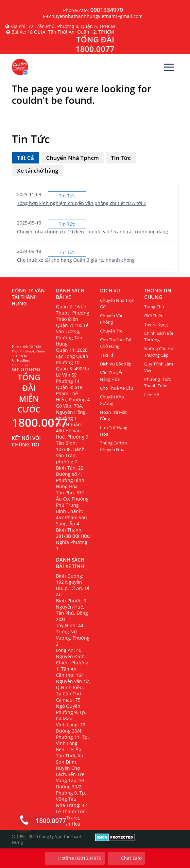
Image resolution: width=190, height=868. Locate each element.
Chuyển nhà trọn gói (117, 303)
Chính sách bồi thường (159, 336)
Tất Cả (26, 158)
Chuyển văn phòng (112, 319)
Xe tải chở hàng (38, 170)
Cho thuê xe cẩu (117, 388)
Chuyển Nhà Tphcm (72, 158)
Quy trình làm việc (159, 367)
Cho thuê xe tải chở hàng (116, 343)
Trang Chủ (154, 307)
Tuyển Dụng (156, 324)
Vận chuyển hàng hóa (112, 376)
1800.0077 (49, 821)
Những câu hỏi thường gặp (159, 352)
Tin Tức (121, 158)
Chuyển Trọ (111, 331)
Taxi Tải (107, 355)
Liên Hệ (152, 395)
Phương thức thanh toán (157, 382)
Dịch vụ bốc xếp (116, 364)
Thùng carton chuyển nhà (113, 446)
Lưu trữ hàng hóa (114, 431)
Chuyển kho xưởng (112, 400)
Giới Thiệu (154, 316)
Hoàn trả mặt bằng (113, 415)
